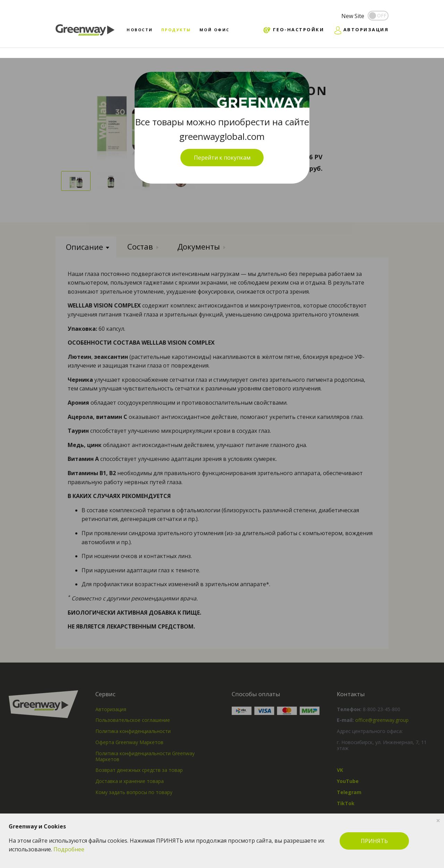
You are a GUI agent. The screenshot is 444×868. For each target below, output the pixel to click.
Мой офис (215, 30)
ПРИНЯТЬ (374, 841)
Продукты (176, 30)
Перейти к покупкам (222, 158)
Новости (140, 30)
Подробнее (69, 849)
